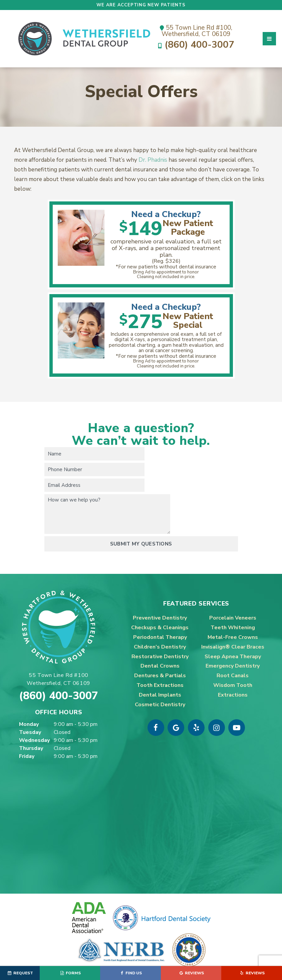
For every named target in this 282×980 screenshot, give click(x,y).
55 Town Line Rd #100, (196, 30)
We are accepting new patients (141, 5)
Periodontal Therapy (160, 606)
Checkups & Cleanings (160, 596)
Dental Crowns (160, 635)
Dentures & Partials (160, 644)
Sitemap (140, 949)
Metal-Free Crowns (233, 606)
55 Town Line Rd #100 (59, 648)
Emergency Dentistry (233, 635)
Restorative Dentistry (160, 625)
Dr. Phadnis (153, 171)
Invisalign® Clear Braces (233, 616)
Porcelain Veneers (233, 587)
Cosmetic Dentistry (160, 673)
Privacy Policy (141, 956)
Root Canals (233, 644)
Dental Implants (160, 664)
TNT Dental (220, 949)
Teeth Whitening (233, 596)
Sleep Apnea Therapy (233, 625)
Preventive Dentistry (160, 587)
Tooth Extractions (160, 654)
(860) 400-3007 (196, 46)
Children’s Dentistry (160, 616)
